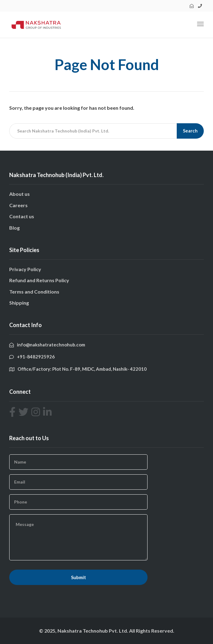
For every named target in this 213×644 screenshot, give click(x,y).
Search (190, 131)
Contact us (22, 216)
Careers (18, 205)
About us (20, 194)
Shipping (19, 303)
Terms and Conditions (34, 292)
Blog (14, 228)
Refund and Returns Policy (39, 280)
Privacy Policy (25, 269)
